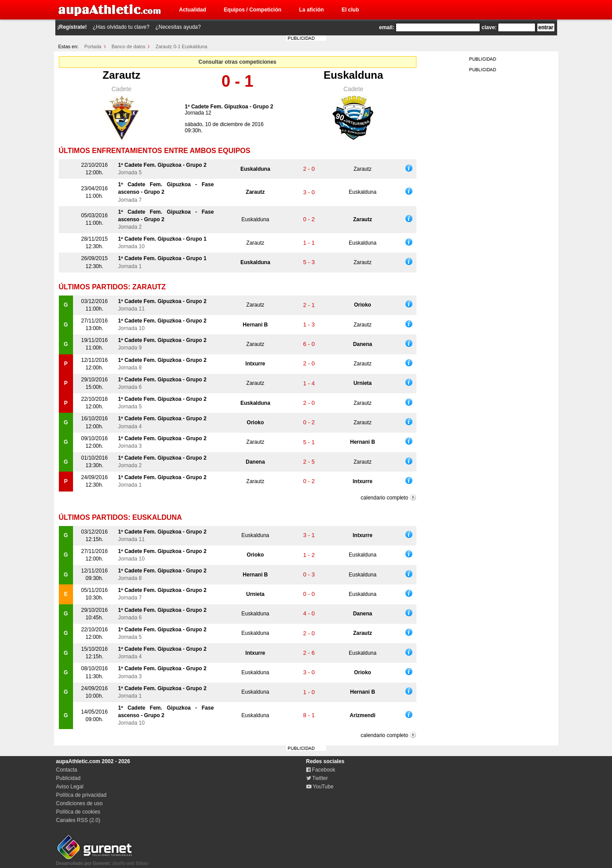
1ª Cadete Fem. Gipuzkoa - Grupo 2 (229, 107)
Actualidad (193, 10)
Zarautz (121, 75)
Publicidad (68, 778)
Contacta (67, 770)
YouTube (320, 787)
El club (350, 10)
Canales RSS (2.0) (78, 820)
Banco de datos (128, 46)
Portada (93, 46)
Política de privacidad (81, 795)
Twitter (317, 778)
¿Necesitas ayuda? (178, 27)
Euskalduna (353, 75)
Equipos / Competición (253, 10)
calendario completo (384, 498)
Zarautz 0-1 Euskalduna (182, 46)
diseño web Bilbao (102, 861)
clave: (489, 27)
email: (387, 27)
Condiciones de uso (79, 803)
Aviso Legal (70, 787)
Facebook (321, 770)
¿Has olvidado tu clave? (121, 27)
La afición (312, 10)
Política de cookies (78, 812)
